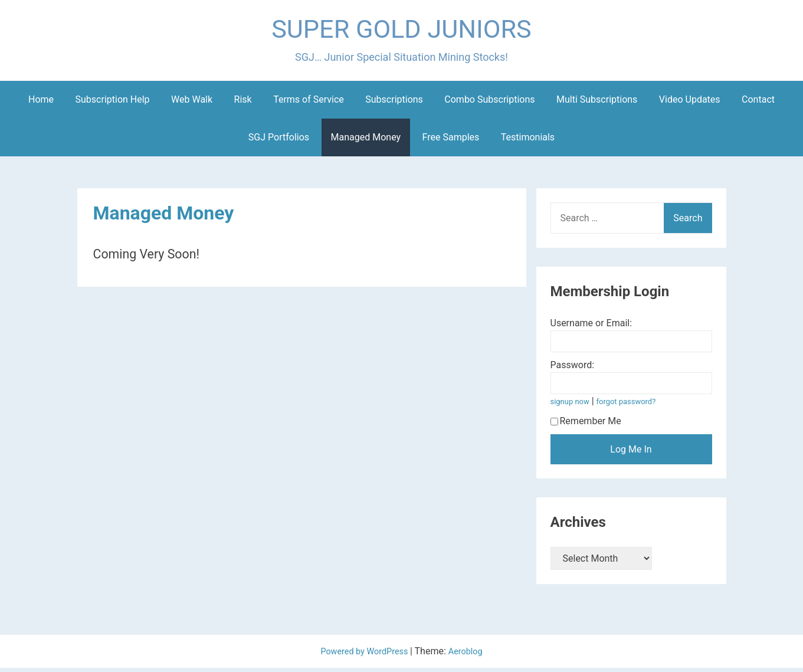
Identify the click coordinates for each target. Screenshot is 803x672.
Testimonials (528, 141)
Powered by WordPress (364, 655)
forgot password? (634, 406)
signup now (572, 406)
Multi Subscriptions (597, 104)
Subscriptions (394, 104)
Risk (243, 104)
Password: (573, 369)
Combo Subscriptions (489, 104)
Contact (758, 104)
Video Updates (690, 104)
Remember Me (586, 425)
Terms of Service (309, 104)
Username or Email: (591, 327)
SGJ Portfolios (279, 141)
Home (41, 104)
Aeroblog (470, 655)
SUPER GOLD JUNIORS (402, 32)
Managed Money (366, 141)
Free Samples (451, 141)
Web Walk (192, 104)
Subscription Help (113, 104)
